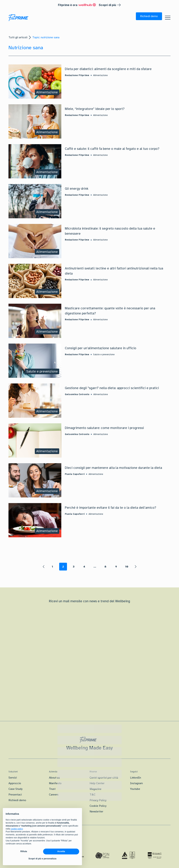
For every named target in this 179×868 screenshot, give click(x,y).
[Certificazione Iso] (128, 855)
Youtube (135, 789)
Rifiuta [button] (24, 851)
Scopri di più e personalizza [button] (42, 859)
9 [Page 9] (116, 567)
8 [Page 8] (105, 567)
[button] (149, 16)
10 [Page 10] (127, 567)
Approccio (15, 783)
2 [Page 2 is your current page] (63, 567)
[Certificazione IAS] (155, 855)
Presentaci (15, 795)
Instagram (136, 783)
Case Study (15, 789)
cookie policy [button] (17, 829)
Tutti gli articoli (18, 37)
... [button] (95, 567)
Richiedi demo (17, 800)
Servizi (13, 778)
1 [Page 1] (52, 567)
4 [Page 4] (84, 567)
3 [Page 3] (74, 567)
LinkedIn (136, 778)
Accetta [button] (61, 851)
